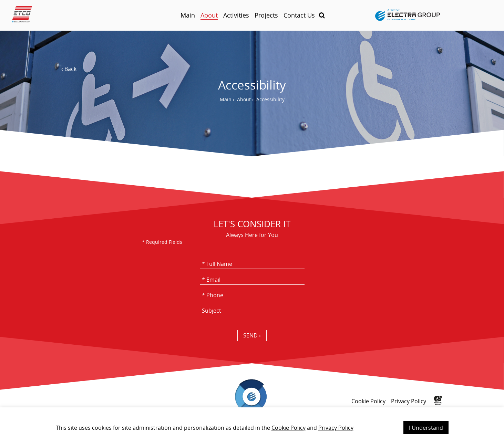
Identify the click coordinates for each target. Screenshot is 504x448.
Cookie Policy (289, 428)
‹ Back (69, 69)
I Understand (426, 428)
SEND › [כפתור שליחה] (252, 335)
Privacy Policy (336, 428)
